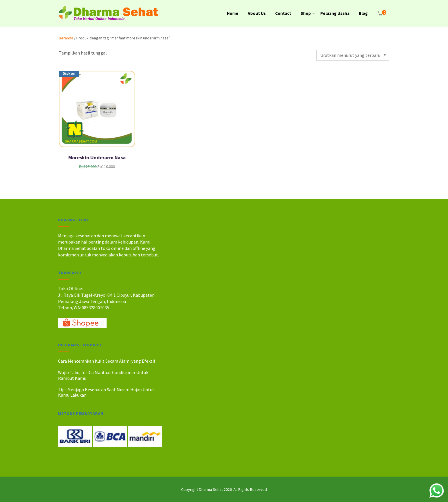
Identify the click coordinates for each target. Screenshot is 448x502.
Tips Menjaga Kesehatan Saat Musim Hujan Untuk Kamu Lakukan (106, 392)
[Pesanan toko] (353, 55)
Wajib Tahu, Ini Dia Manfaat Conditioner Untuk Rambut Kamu (103, 375)
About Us (257, 13)
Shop (306, 13)
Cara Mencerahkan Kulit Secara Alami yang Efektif (107, 361)
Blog (363, 13)
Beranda (66, 38)
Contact (283, 13)
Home (233, 13)
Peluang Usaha (335, 13)
